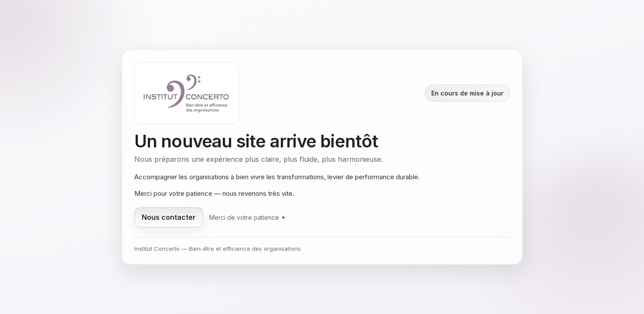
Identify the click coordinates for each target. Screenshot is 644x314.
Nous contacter (169, 217)
